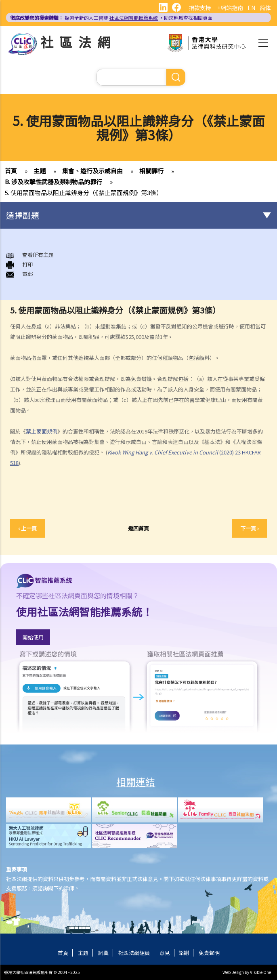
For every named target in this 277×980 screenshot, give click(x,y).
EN (251, 8)
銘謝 (184, 953)
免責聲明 (209, 953)
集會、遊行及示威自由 (92, 171)
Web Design (233, 972)
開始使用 (33, 637)
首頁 (11, 171)
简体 (265, 8)
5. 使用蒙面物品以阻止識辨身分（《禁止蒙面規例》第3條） (84, 192)
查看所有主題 (30, 255)
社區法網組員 (134, 953)
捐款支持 (200, 8)
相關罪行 (151, 171)
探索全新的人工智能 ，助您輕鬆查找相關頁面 (111, 18)
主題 (40, 171)
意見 (165, 953)
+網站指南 (230, 8)
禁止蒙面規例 (42, 431)
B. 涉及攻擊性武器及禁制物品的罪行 (54, 182)
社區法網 (78, 42)
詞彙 (103, 953)
